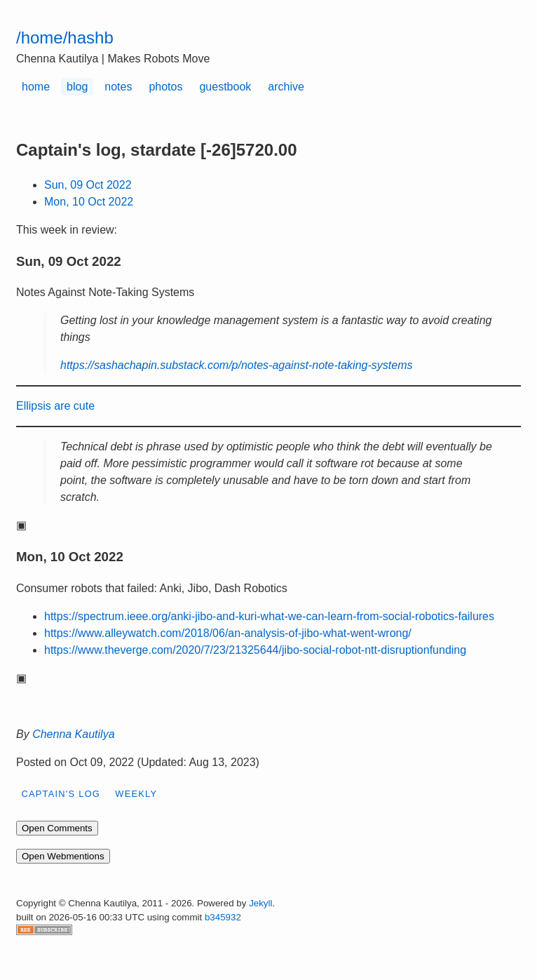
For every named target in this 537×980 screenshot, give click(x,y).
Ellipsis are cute (55, 406)
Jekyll (260, 903)
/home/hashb (65, 38)
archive (286, 87)
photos (165, 87)
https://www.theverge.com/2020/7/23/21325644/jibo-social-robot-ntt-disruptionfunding (255, 650)
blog (77, 87)
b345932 (223, 917)
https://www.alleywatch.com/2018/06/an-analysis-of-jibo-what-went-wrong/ (228, 633)
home (36, 87)
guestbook (225, 87)
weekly (136, 794)
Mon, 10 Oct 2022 (89, 202)
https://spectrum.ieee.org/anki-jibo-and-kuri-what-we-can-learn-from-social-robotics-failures (269, 616)
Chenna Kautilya (73, 734)
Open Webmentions (63, 856)
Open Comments (57, 828)
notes (118, 87)
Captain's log (61, 794)
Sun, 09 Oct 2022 (88, 185)
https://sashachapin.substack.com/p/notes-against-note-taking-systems (236, 365)
